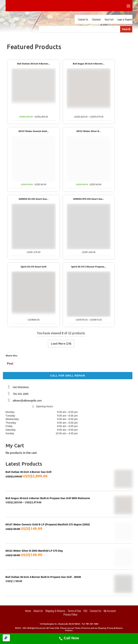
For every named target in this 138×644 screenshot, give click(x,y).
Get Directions (21, 387)
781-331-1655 (21, 394)
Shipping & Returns (55, 611)
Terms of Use (74, 611)
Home (28, 611)
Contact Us (83, 20)
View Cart (109, 20)
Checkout (96, 20)
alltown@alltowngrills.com (27, 401)
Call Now (71, 638)
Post (10, 363)
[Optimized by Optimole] (6, 638)
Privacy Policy (70, 614)
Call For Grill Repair (68, 376)
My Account (110, 611)
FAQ (85, 611)
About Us (38, 611)
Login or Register (125, 20)
